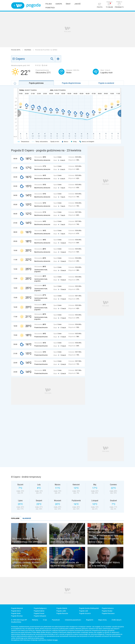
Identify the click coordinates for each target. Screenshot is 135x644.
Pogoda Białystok (17, 608)
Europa (59, 4)
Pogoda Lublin (61, 611)
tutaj (56, 640)
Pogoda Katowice (108, 608)
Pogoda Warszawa (108, 613)
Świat (68, 4)
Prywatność (56, 620)
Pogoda (33, 5)
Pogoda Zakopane (40, 616)
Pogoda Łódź (83, 611)
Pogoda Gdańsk (62, 608)
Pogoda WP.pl (16, 50)
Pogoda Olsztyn (107, 611)
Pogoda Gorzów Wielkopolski (89, 608)
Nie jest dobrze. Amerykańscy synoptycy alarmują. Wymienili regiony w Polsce (27, 562)
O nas (45, 620)
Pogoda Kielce (16, 611)
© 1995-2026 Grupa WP (19, 620)
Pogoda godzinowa (36, 83)
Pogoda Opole (16, 613)
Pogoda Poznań (39, 613)
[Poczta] (100, 6)
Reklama (35, 620)
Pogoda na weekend (106, 83)
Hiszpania (28, 50)
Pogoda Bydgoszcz (40, 608)
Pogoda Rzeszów (62, 613)
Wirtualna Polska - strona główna (18, 5)
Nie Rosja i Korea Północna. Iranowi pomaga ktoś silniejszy (27, 540)
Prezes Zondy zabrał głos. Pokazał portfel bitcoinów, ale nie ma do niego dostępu (65, 562)
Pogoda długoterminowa (71, 83)
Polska (49, 4)
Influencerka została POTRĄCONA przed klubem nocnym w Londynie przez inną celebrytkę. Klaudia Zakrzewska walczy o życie (104, 535)
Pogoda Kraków (39, 611)
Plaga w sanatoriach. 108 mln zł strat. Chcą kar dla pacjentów (66, 540)
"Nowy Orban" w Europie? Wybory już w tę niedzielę (104, 564)
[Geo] (58, 59)
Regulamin (90, 620)
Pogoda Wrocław (17, 616)
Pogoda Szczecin (85, 613)
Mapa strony (102, 620)
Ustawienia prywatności (73, 620)
